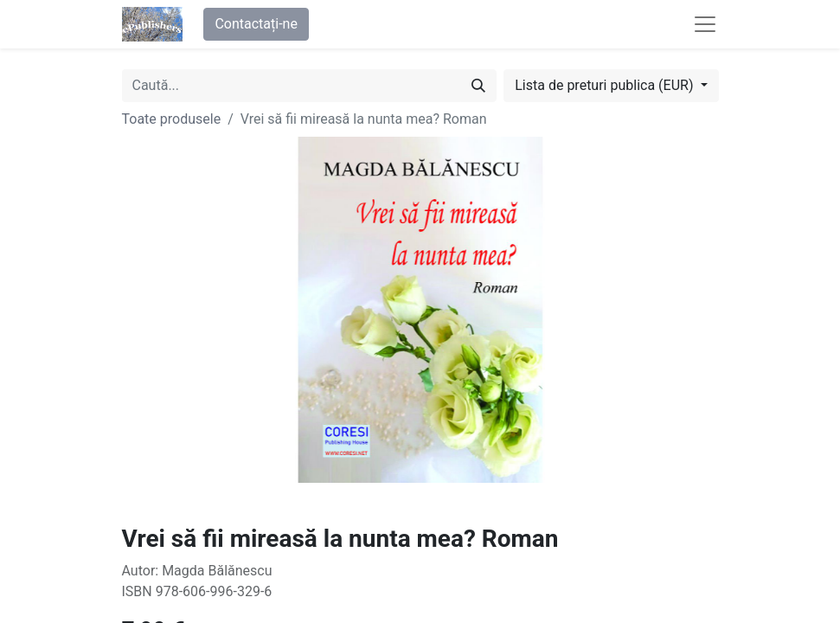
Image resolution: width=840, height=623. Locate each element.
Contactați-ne (256, 24)
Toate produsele (172, 119)
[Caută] (478, 86)
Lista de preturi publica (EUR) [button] (606, 85)
